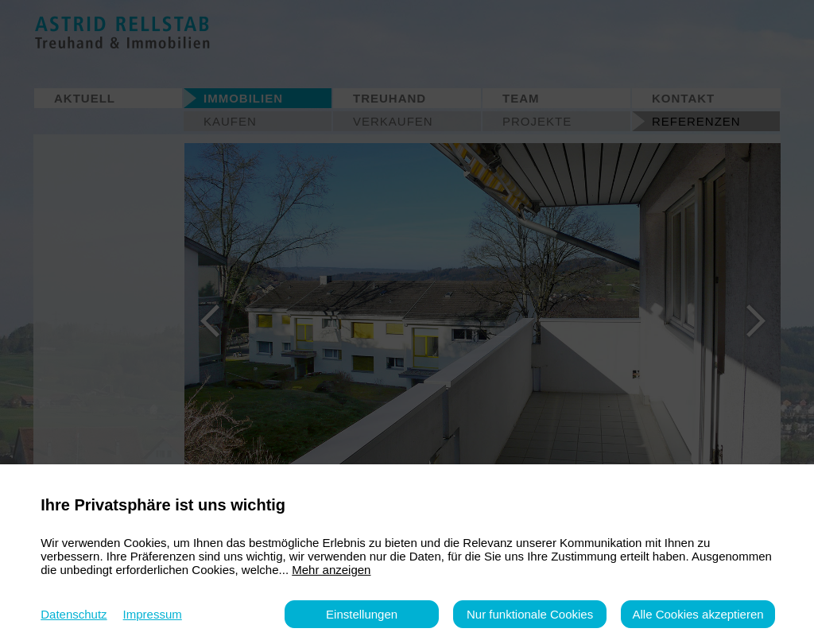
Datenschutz (74, 614)
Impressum (153, 614)
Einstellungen (362, 614)
